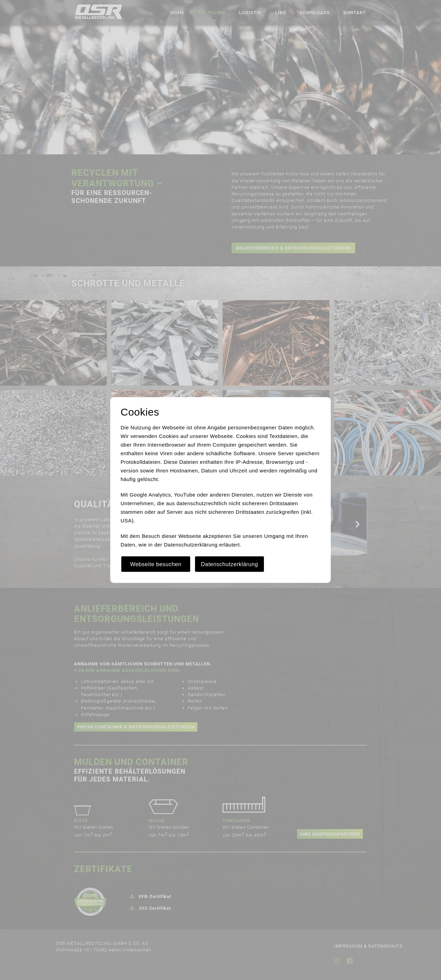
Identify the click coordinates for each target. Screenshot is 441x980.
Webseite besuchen (156, 564)
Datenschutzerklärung (229, 564)
